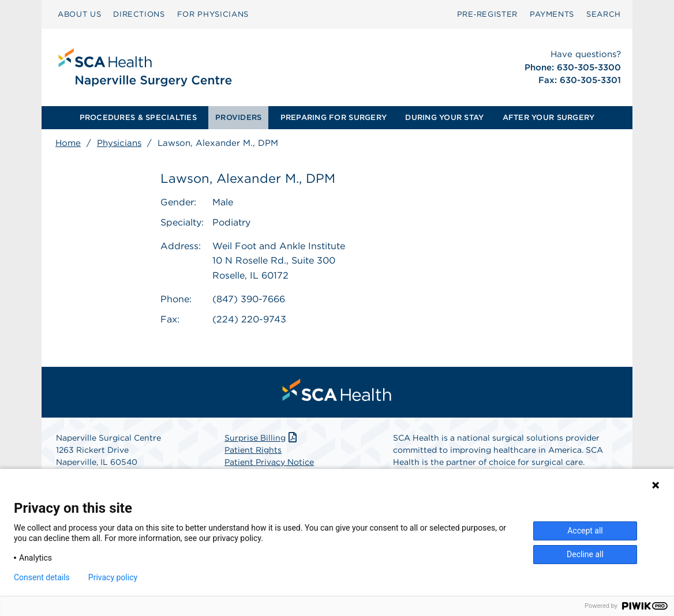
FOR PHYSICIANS (213, 14)
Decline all (585, 554)
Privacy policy (113, 577)
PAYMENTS (552, 14)
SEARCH (604, 14)
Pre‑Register (487, 14)
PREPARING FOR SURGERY (334, 117)
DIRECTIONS (139, 14)
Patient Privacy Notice (269, 462)
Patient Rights (253, 450)
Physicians (119, 143)
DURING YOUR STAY (444, 117)
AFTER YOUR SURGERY (549, 117)
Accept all (585, 531)
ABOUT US (79, 14)
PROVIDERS (238, 117)
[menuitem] (79, 14)
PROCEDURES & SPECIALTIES (138, 117)
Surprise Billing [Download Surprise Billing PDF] (262, 438)
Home (68, 143)
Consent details (42, 577)
